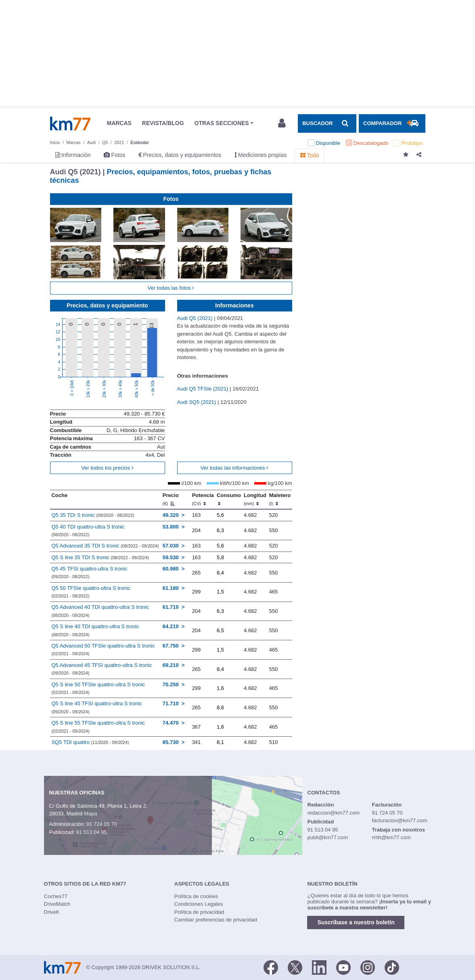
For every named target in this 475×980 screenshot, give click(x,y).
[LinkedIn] (319, 967)
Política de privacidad (199, 912)
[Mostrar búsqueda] (327, 123)
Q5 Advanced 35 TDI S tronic (105, 546)
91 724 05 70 (102, 824)
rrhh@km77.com (391, 837)
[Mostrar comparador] (392, 123)
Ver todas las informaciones (234, 468)
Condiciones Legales (199, 904)
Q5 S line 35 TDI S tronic (100, 557)
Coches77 (56, 896)
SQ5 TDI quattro (90, 742)
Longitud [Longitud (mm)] (255, 499)
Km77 (70, 123)
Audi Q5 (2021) (196, 318)
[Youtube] (343, 967)
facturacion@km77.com (399, 820)
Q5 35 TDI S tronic (93, 515)
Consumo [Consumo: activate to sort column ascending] (229, 499)
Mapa (91, 814)
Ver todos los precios (107, 468)
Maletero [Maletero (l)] (280, 499)
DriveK (52, 912)
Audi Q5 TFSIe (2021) (204, 389)
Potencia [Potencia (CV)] (203, 499)
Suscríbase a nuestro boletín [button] (356, 922)
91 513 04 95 (92, 832)
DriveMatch (57, 904)
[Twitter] (295, 967)
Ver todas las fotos (171, 288)
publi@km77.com (328, 837)
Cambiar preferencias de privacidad (216, 920)
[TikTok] (392, 967)
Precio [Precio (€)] (171, 499)
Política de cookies (196, 896)
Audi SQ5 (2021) (197, 402)
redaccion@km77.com (334, 813)
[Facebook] (271, 967)
